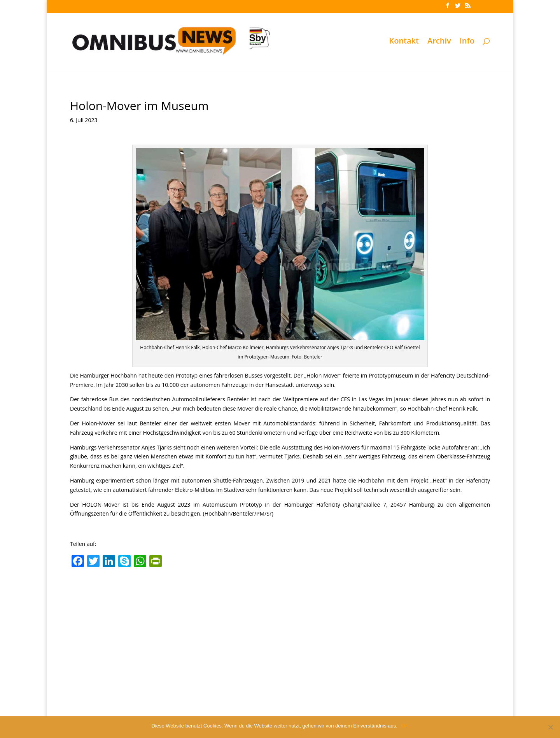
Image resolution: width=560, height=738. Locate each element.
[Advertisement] (280, 630)
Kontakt (404, 42)
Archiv (439, 42)
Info (467, 42)
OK (405, 726)
